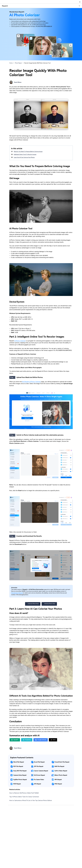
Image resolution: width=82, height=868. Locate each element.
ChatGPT (15, 740)
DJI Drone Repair (39, 775)
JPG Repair (38, 784)
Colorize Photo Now (33, 604)
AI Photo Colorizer (20, 341)
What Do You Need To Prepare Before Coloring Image (28, 152)
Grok (53, 740)
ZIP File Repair (39, 766)
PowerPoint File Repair (62, 762)
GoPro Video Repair (61, 771)
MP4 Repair (58, 780)
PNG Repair (58, 784)
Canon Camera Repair (41, 771)
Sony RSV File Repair (20, 771)
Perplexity (27, 740)
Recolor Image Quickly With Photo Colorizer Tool (37, 63)
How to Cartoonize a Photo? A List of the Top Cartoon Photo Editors (31, 801)
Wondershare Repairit (17, 593)
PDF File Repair (18, 766)
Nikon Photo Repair (61, 775)
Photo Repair (18, 63)
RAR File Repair (59, 766)
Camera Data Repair (20, 775)
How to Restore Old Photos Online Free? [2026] (24, 793)
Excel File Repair (39, 762)
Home (11, 63)
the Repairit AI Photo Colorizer (31, 382)
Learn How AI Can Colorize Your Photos (24, 157)
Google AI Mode (41, 740)
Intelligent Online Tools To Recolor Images (25, 154)
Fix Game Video (39, 780)
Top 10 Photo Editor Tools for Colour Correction (24, 797)
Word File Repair (19, 762)
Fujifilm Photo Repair (20, 780)
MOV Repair (17, 784)
